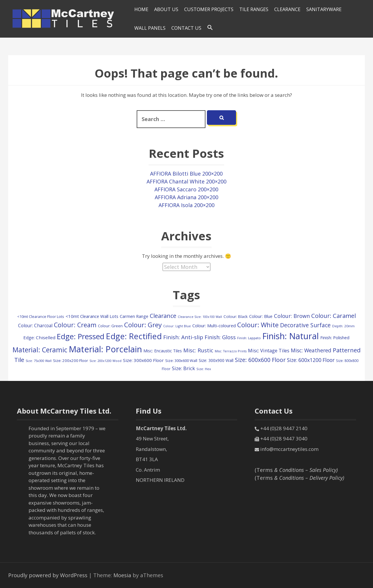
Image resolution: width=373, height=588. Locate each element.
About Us (166, 9)
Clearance (287, 9)
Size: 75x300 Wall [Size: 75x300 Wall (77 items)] (39, 361)
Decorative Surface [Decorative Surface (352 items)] (305, 325)
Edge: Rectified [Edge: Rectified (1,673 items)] (134, 336)
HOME (141, 9)
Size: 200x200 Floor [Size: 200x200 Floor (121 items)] (71, 360)
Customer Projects (209, 9)
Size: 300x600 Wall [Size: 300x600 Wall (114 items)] (181, 360)
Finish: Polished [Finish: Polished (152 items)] (335, 337)
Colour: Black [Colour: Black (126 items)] (236, 316)
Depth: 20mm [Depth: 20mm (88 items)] (343, 326)
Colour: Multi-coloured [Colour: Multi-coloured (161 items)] (214, 325)
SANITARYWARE (324, 9)
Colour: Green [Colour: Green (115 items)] (110, 326)
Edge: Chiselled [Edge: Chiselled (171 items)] (39, 337)
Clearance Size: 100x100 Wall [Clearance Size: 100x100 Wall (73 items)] (200, 317)
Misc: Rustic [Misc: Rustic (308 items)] (198, 350)
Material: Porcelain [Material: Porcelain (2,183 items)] (105, 349)
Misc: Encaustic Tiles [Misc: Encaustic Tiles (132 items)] (163, 351)
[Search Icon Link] (210, 28)
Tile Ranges (254, 9)
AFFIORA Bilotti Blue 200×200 (186, 174)
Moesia (122, 575)
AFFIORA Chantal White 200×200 (186, 181)
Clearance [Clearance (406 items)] (163, 316)
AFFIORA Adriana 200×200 (186, 197)
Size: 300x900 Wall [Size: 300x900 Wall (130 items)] (216, 360)
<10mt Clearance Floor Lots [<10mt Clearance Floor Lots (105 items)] (41, 316)
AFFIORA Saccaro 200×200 (186, 189)
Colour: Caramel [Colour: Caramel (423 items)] (334, 316)
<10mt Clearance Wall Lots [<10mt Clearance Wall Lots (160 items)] (92, 316)
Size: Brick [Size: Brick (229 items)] (183, 368)
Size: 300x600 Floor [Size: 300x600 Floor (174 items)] (143, 360)
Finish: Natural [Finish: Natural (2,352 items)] (291, 336)
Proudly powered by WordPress (48, 575)
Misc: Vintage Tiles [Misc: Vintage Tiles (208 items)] (269, 351)
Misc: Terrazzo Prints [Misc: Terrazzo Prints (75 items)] (231, 351)
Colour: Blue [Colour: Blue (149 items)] (261, 316)
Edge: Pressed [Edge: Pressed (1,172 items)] (81, 336)
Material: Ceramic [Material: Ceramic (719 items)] (40, 350)
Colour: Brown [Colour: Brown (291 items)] (292, 316)
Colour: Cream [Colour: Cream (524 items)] (75, 325)
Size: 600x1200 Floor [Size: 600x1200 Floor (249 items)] (311, 360)
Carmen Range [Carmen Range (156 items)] (134, 316)
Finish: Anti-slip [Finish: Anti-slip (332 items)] (183, 337)
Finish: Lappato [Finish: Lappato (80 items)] (249, 338)
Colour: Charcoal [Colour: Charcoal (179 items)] (35, 325)
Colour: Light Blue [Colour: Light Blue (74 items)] (177, 326)
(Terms (296, 470)
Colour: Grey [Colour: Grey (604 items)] (143, 325)
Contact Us (186, 28)
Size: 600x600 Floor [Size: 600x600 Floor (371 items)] (260, 360)
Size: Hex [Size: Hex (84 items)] (204, 369)
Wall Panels (150, 28)
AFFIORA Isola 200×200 (186, 205)
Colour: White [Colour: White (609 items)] (258, 325)
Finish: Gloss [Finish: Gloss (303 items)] (220, 337)
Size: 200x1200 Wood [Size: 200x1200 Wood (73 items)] (105, 361)
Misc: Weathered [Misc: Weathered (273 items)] (311, 350)
